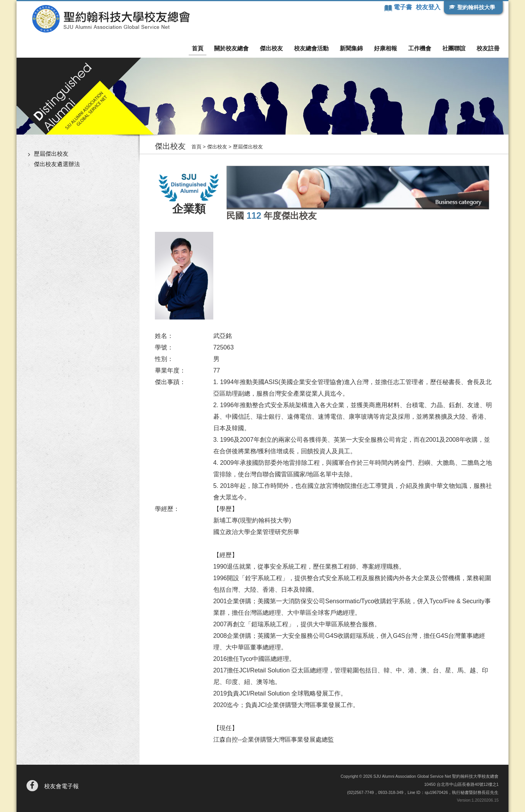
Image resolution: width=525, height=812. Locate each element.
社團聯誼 (454, 48)
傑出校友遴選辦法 (57, 164)
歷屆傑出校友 (51, 154)
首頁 (198, 48)
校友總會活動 (311, 48)
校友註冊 (488, 48)
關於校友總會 (231, 48)
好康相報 (385, 48)
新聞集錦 (351, 48)
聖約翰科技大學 (476, 7)
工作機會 (420, 48)
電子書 (404, 7)
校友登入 (428, 7)
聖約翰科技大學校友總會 (111, 19)
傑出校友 (271, 48)
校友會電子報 (61, 786)
